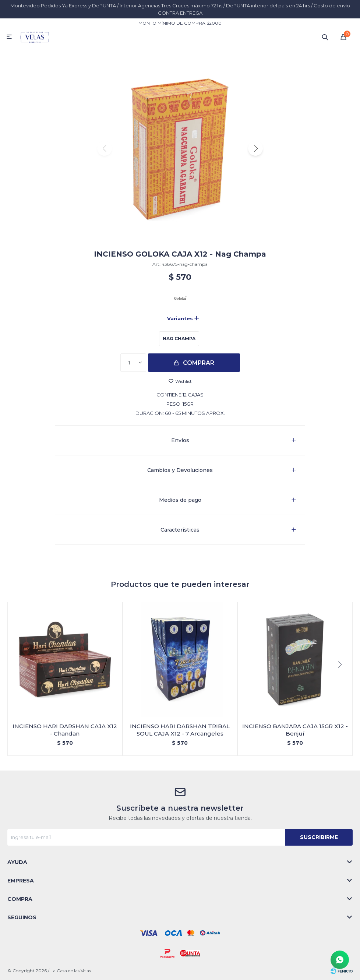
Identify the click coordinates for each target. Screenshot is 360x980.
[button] (255, 148)
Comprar (199, 363)
